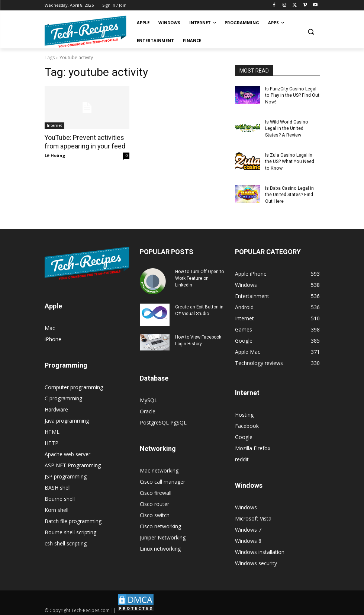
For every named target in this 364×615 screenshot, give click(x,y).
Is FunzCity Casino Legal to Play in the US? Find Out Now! (292, 95)
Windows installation (260, 550)
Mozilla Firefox (253, 446)
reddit (242, 457)
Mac (50, 326)
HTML (52, 430)
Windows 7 (248, 527)
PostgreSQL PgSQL (163, 420)
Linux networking (160, 546)
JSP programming (66, 474)
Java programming (67, 418)
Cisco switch (155, 513)
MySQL (149, 398)
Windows (246, 505)
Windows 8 (248, 539)
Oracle (148, 409)
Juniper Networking (163, 535)
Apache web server (67, 452)
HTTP (51, 441)
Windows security (256, 561)
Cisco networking (160, 524)
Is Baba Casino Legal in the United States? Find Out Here (289, 193)
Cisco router (154, 502)
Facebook (247, 424)
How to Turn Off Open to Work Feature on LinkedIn (199, 276)
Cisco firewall (156, 491)
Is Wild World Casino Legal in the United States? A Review (286, 128)
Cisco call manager (162, 479)
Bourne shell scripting (70, 530)
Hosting (244, 412)
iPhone (53, 337)
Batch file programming (73, 519)
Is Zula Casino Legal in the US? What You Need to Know (292, 160)
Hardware (56, 407)
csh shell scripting (66, 541)
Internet (54, 125)
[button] (311, 32)
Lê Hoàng (55, 155)
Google (244, 435)
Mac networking (159, 468)
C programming (63, 396)
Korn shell (57, 508)
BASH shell (58, 485)
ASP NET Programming (73, 463)
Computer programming (74, 385)
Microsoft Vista (253, 516)
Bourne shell (60, 497)
